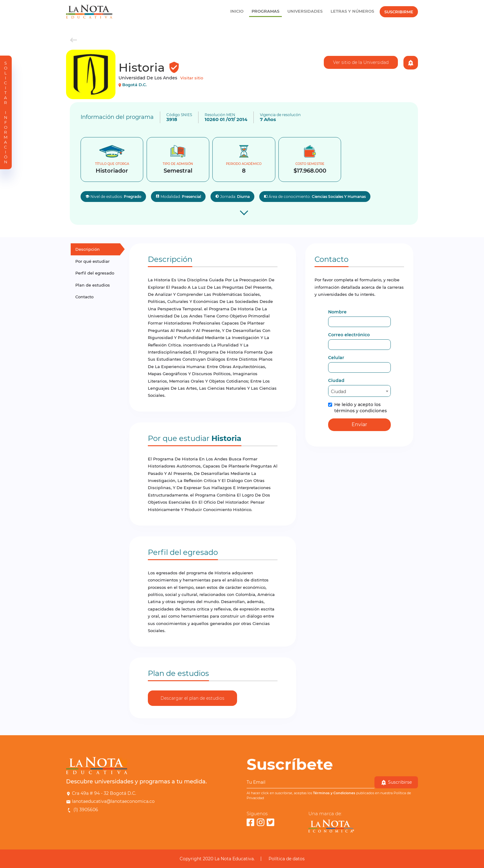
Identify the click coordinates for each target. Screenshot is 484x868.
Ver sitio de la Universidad (361, 62)
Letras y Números (352, 11)
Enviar (359, 424)
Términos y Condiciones (334, 793)
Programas (265, 11)
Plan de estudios (93, 285)
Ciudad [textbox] (338, 392)
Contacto (84, 297)
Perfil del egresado (95, 273)
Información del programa (117, 117)
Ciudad (336, 380)
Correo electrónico (349, 335)
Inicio (237, 11)
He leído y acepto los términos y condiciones (357, 408)
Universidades (305, 11)
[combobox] (359, 391)
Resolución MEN (220, 115)
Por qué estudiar (92, 261)
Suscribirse (396, 782)
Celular (336, 358)
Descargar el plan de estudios (192, 698)
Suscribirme (399, 12)
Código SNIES (179, 115)
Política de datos (287, 859)
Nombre (337, 312)
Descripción (88, 249)
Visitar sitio (192, 78)
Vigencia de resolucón (280, 115)
